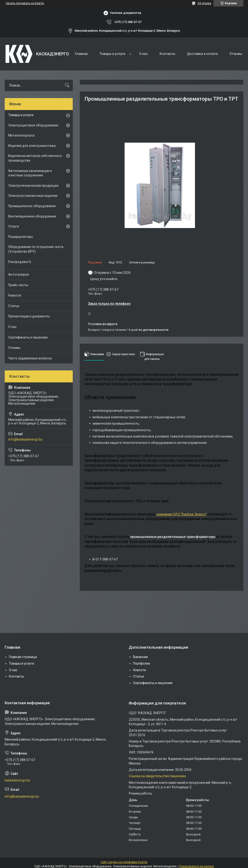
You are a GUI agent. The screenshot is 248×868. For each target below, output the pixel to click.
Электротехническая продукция (33, 186)
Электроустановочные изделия (33, 196)
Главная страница (23, 657)
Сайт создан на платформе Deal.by (124, 862)
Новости (15, 295)
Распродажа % (20, 262)
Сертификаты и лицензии (28, 337)
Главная (81, 54)
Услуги (13, 226)
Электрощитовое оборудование (33, 125)
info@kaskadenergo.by (25, 439)
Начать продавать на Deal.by (25, 3)
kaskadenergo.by (17, 780)
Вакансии (140, 657)
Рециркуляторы (21, 237)
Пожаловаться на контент (197, 866)
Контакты (167, 54)
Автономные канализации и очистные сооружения (30, 173)
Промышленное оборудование (32, 206)
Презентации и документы (29, 316)
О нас (143, 54)
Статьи (14, 306)
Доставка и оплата (202, 54)
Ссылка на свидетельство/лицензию (157, 776)
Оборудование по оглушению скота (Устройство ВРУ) (36, 249)
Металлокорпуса (21, 135)
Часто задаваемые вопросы (30, 358)
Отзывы (236, 54)
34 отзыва (204, 3)
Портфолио (142, 663)
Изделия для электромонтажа (32, 146)
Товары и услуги (112, 54)
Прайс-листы (18, 285)
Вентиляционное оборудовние (32, 216)
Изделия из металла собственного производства (35, 158)
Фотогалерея (19, 274)
